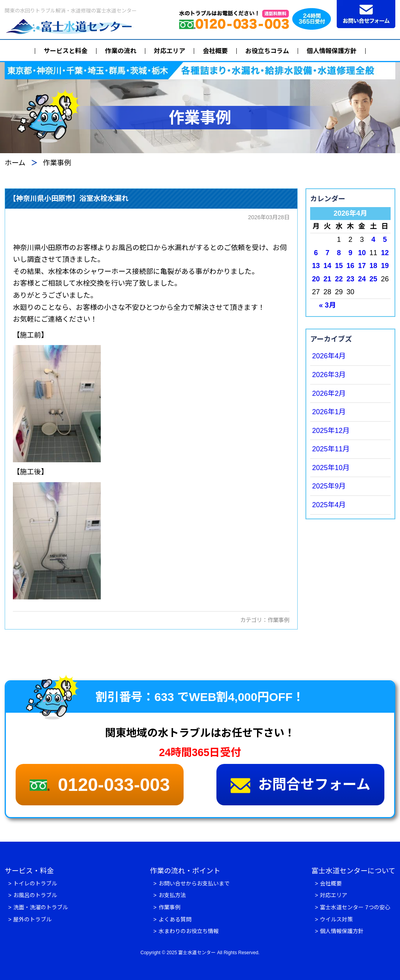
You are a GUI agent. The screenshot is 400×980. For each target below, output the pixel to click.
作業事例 (279, 620)
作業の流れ (121, 51)
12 (385, 253)
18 (373, 266)
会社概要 (215, 51)
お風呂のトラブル (35, 895)
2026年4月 (329, 356)
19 (385, 266)
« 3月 (328, 305)
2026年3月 (329, 375)
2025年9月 (329, 486)
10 (362, 253)
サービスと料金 (66, 51)
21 (327, 279)
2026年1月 (329, 412)
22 (339, 279)
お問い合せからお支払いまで (194, 883)
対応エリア (170, 51)
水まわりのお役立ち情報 (189, 931)
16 (350, 266)
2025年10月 (331, 468)
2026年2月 (329, 393)
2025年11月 (331, 449)
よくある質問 (175, 919)
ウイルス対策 (336, 919)
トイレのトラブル (35, 883)
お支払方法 (172, 895)
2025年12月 (331, 431)
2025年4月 (329, 505)
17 (362, 266)
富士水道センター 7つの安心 (355, 907)
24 (362, 279)
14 (327, 266)
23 (350, 279)
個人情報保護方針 (332, 51)
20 (316, 279)
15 (339, 266)
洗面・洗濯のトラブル (41, 907)
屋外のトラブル (32, 919)
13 (316, 266)
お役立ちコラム (267, 51)
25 (373, 279)
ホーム (15, 163)
